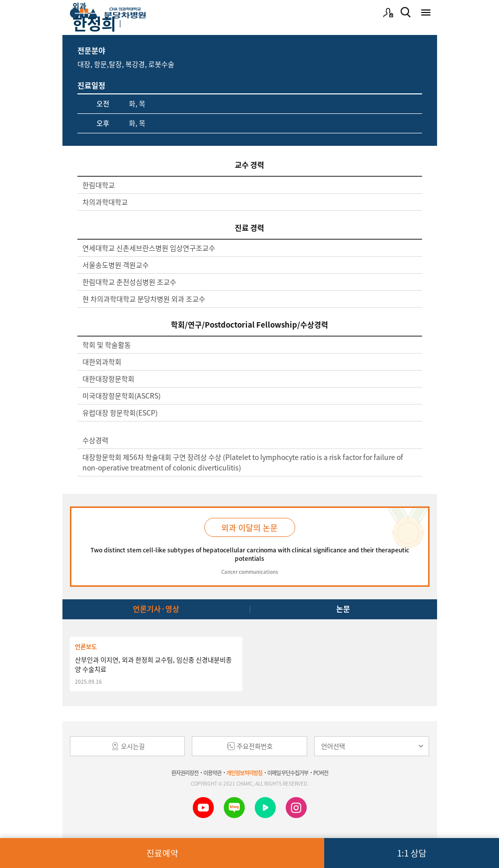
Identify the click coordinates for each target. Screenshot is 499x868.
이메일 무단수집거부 (288, 773)
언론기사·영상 (156, 609)
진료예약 (162, 853)
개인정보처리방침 (244, 773)
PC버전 (321, 773)
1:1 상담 (412, 853)
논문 (343, 609)
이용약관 (212, 773)
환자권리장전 (185, 773)
